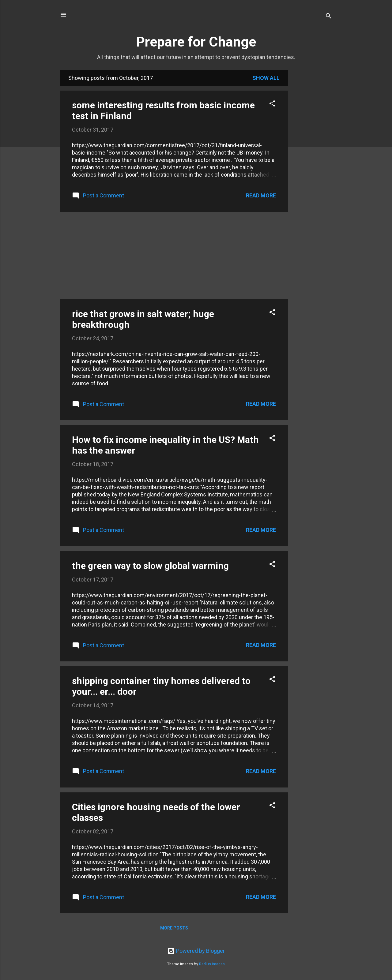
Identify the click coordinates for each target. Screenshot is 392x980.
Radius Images (212, 964)
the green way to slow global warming (150, 566)
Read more (261, 195)
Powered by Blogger (196, 951)
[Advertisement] (313, 162)
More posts (174, 928)
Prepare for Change (196, 42)
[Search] (329, 17)
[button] (272, 104)
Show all (266, 78)
